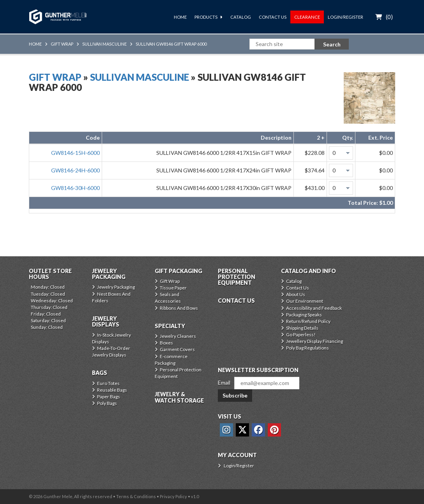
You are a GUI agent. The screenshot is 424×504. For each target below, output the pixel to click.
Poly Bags (107, 403)
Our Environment (305, 301)
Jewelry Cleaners (178, 336)
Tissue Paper (173, 288)
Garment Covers (177, 349)
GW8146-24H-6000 (75, 170)
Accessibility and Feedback (314, 308)
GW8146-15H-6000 (75, 153)
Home (180, 17)
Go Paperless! (301, 335)
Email (224, 382)
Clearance (307, 17)
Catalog (241, 17)
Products (206, 17)
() (389, 17)
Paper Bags (109, 397)
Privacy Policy (173, 496)
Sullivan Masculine (104, 44)
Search (332, 44)
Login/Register (345, 17)
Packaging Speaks (304, 315)
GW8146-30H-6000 (75, 188)
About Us (296, 294)
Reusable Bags (112, 390)
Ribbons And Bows (179, 308)
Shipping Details (302, 328)
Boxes (166, 343)
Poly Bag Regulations (307, 348)
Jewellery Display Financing (314, 341)
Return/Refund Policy (308, 321)
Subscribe (235, 395)
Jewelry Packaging (116, 287)
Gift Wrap (62, 44)
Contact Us (273, 17)
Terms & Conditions (136, 496)
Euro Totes (108, 383)
